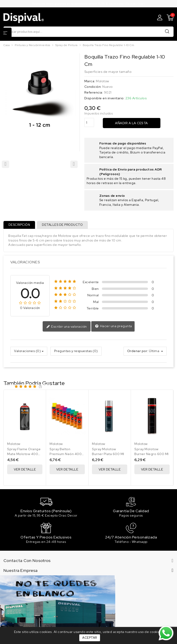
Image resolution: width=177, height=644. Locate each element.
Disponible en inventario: (105, 98)
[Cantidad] (89, 122)
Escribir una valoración (67, 328)
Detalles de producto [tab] (64, 225)
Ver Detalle (25, 471)
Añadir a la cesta (131, 123)
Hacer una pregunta (114, 327)
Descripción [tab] (20, 225)
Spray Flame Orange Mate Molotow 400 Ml (24, 455)
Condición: (93, 87)
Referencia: (94, 92)
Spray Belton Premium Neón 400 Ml (66, 455)
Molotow (103, 81)
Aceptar (90, 638)
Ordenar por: (138, 352)
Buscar (167, 31)
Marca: (90, 81)
